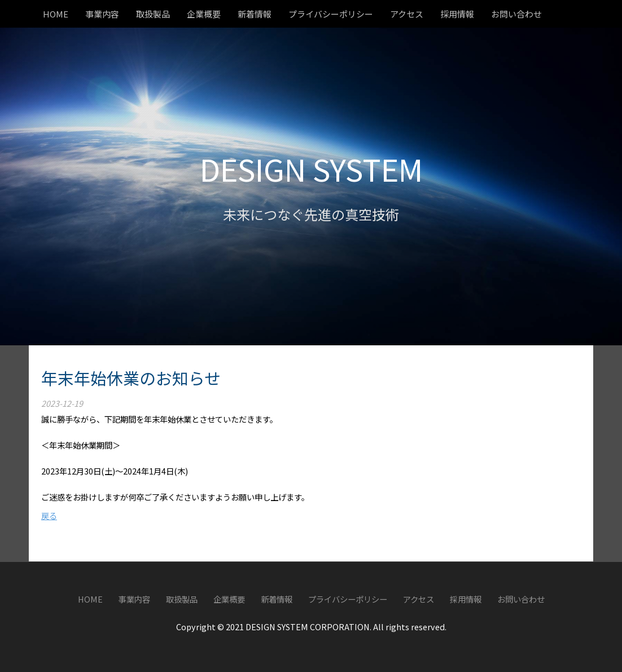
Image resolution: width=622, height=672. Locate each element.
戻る (49, 515)
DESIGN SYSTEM (311, 168)
